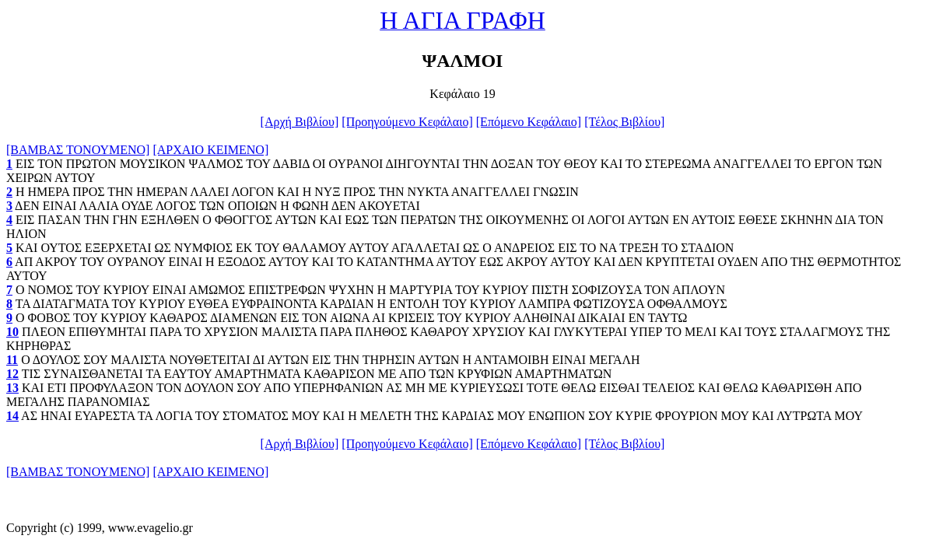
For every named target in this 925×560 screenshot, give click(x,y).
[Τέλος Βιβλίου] (624, 122)
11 (12, 360)
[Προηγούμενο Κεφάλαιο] (407, 122)
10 (12, 332)
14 (12, 416)
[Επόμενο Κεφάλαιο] (529, 122)
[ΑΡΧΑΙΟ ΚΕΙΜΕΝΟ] (210, 150)
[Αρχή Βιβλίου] (300, 122)
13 (12, 388)
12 (12, 374)
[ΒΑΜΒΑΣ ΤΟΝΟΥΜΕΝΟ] (78, 150)
